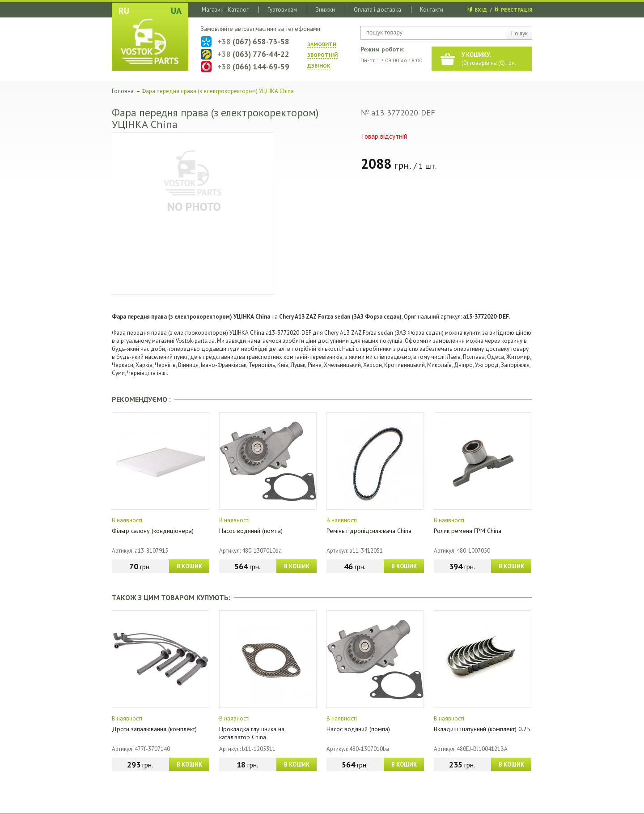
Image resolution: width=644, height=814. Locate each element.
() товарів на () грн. (489, 59)
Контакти (432, 10)
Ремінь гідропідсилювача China (369, 531)
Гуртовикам (282, 10)
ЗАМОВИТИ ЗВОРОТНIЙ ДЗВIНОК (322, 55)
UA (176, 11)
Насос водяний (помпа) (251, 531)
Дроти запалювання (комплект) (154, 729)
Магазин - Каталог (225, 10)
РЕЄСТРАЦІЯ (517, 10)
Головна (123, 91)
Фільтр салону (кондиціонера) (153, 531)
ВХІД (481, 10)
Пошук (519, 33)
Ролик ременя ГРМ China (468, 531)
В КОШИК (189, 566)
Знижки (325, 10)
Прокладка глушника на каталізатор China (252, 733)
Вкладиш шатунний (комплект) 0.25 (482, 729)
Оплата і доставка (377, 10)
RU (124, 11)
